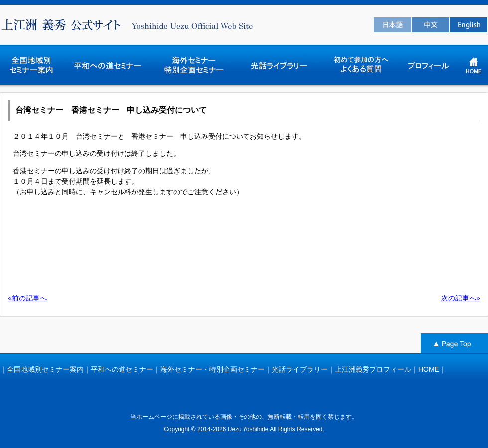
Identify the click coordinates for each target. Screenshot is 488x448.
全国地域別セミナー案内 (45, 369)
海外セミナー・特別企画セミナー (213, 369)
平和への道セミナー (122, 369)
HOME (429, 369)
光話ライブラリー (300, 369)
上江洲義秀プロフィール (373, 369)
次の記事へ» (461, 298)
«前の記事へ (27, 298)
